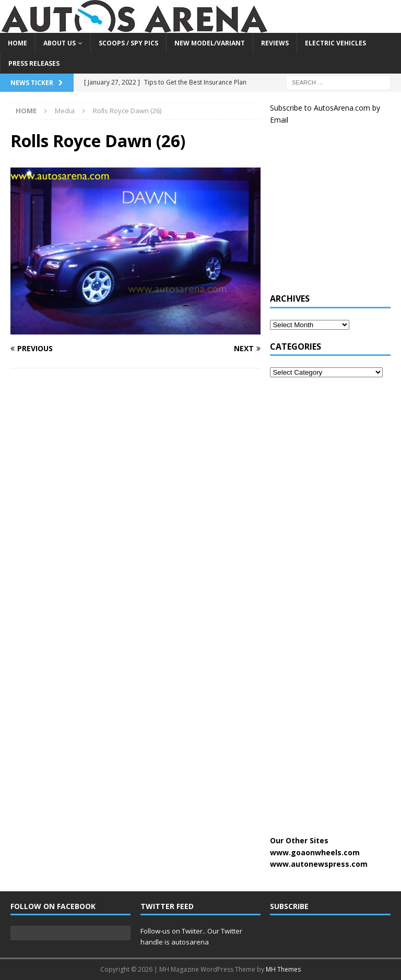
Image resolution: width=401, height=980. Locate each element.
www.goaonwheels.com (315, 852)
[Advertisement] (335, 214)
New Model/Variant (210, 43)
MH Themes (283, 969)
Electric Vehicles (335, 43)
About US (60, 43)
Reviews (275, 43)
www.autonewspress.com (319, 864)
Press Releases (34, 63)
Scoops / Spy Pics (128, 43)
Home (17, 43)
